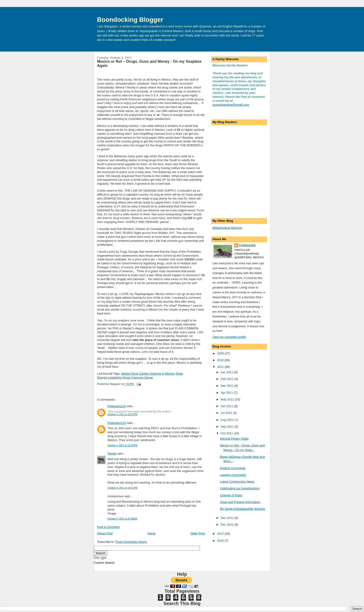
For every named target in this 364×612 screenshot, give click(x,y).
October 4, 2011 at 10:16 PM (122, 445)
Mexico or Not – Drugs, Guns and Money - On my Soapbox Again (149, 63)
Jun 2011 (227, 406)
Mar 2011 (228, 386)
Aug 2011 (228, 420)
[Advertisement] (236, 189)
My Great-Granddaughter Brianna (242, 509)
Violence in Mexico (162, 374)
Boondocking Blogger (130, 20)
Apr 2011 (227, 393)
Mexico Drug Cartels (135, 374)
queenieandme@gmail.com (231, 105)
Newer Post (105, 533)
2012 (221, 534)
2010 (221, 360)
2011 (221, 367)
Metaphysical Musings (227, 228)
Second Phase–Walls (234, 439)
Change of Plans (231, 495)
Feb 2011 (228, 379)
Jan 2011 (227, 372)
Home (152, 533)
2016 (221, 541)
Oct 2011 (227, 433)
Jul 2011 (227, 413)
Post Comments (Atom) (131, 542)
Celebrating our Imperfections (240, 488)
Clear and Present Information (240, 502)
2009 (221, 353)
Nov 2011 (228, 518)
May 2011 (228, 399)
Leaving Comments (233, 475)
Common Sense (142, 378)
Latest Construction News (237, 482)
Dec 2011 (228, 525)
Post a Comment (108, 527)
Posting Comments (233, 468)
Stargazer (247, 245)
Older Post (198, 533)
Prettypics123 (117, 406)
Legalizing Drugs (119, 378)
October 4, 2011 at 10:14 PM (122, 414)
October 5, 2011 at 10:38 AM (122, 519)
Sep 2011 (228, 427)
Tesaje (112, 453)
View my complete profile (229, 337)
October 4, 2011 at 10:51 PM (122, 488)
